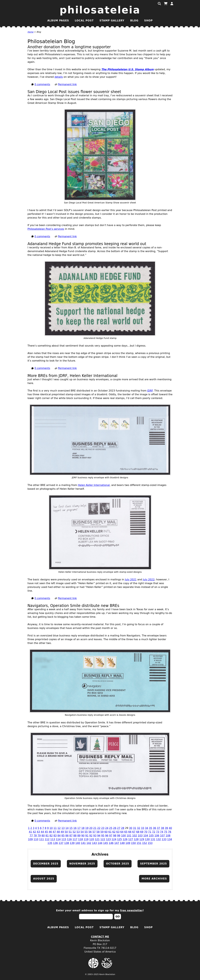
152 (145, 843)
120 (92, 839)
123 (108, 839)
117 (75, 839)
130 (147, 839)
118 (81, 839)
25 (111, 828)
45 (46, 832)
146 (111, 843)
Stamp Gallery (112, 21)
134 (170, 839)
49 (62, 832)
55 (86, 832)
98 (115, 836)
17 (79, 828)
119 (86, 839)
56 (90, 832)
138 (67, 843)
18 (83, 828)
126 (125, 839)
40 (170, 828)
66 (130, 832)
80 (43, 836)
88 (75, 836)
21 (95, 828)
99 (119, 836)
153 (150, 843)
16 (75, 828)
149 (128, 843)
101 (129, 836)
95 (103, 836)
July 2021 (131, 580)
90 (83, 836)
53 (78, 832)
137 (61, 843)
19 (87, 828)
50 (66, 832)
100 (124, 836)
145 (106, 843)
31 (135, 828)
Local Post (84, 21)
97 (111, 836)
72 (154, 832)
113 (53, 839)
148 (122, 843)
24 (107, 828)
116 (69, 839)
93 (95, 836)
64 (122, 832)
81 (47, 836)
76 (170, 832)
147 (117, 843)
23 (103, 828)
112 (47, 839)
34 (147, 828)
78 (35, 836)
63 (118, 832)
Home (30, 32)
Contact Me (100, 937)
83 (55, 836)
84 (59, 836)
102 (135, 836)
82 (51, 836)
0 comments (42, 84)
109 (30, 839)
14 (67, 828)
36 (155, 828)
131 (153, 839)
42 (34, 832)
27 (119, 828)
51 (70, 832)
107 (162, 836)
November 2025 (82, 864)
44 (42, 832)
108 (168, 836)
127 (131, 839)
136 (56, 843)
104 (146, 836)
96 (107, 836)
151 (139, 843)
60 (106, 832)
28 (123, 828)
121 (97, 839)
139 (72, 843)
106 (157, 836)
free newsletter (131, 910)
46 (50, 832)
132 (159, 839)
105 (151, 836)
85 (63, 836)
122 (103, 839)
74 (162, 832)
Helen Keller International (94, 485)
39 (166, 828)
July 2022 (149, 580)
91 (87, 836)
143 (94, 843)
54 (82, 832)
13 (63, 828)
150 (134, 843)
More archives (154, 879)
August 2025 (44, 879)
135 (50, 843)
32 (139, 828)
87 (71, 836)
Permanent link (67, 84)
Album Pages (58, 21)
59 (102, 832)
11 (55, 828)
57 (94, 832)
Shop (148, 21)
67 (134, 832)
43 (38, 832)
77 (31, 836)
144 (100, 843)
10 (51, 828)
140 (78, 843)
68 (138, 832)
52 (74, 832)
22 (99, 828)
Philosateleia (100, 10)
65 (126, 832)
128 (136, 839)
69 (142, 832)
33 (142, 828)
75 (166, 832)
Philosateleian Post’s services (46, 229)
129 (142, 839)
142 (89, 843)
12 (59, 828)
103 (140, 836)
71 (150, 832)
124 (114, 839)
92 (91, 836)
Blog (134, 21)
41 (30, 832)
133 (164, 839)
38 (162, 828)
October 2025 (118, 864)
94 (99, 836)
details (59, 77)
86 (67, 836)
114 (58, 839)
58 (98, 832)
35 (150, 828)
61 (110, 832)
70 (146, 832)
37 (158, 828)
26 (115, 828)
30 (131, 828)
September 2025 (153, 864)
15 (71, 828)
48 (58, 832)
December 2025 (46, 864)
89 (79, 836)
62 (114, 832)
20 (91, 828)
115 (64, 839)
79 (39, 836)
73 (158, 832)
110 (36, 839)
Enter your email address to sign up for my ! (100, 910)
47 (54, 832)
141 (83, 843)
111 (42, 839)
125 (119, 839)
